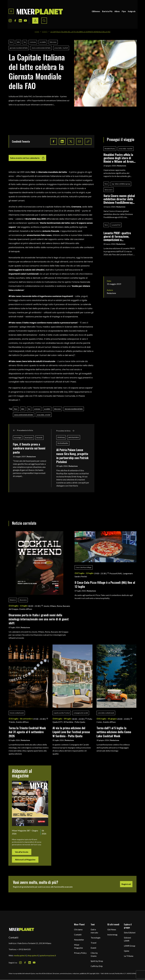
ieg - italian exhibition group (121, 184)
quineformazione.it (48, 955)
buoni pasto (29, 438)
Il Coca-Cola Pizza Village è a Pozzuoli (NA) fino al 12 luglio (105, 584)
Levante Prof (116, 225)
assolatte (43, 42)
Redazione (31, 456)
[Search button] (44, 21)
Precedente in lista (23, 430)
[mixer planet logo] (22, 929)
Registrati (126, 884)
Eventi (45, 32)
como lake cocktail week (106, 713)
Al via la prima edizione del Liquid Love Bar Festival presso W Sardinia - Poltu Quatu (71, 732)
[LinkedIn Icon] (20, 21)
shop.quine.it (33, 955)
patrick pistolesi (74, 437)
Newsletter (79, 940)
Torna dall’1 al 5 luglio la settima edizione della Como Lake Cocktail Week (114, 732)
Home (37, 32)
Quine (127, 951)
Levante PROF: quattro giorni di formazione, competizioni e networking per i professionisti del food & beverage (119, 236)
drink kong (61, 437)
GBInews (96, 11)
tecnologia (18, 438)
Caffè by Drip (97, 966)
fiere (11, 42)
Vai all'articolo (22, 852)
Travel (93, 943)
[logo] (40, 11)
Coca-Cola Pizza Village (84, 567)
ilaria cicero (109, 190)
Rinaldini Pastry (110, 149)
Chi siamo (78, 929)
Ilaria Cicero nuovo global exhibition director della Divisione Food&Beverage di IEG (119, 199)
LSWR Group (130, 946)
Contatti (78, 935)
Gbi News (112, 929)
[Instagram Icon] (10, 21)
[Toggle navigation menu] (11, 11)
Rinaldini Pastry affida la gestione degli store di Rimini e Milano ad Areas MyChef (119, 158)
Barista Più (107, 11)
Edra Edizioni (130, 933)
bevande (39, 438)
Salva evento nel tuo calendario (27, 158)
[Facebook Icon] (15, 21)
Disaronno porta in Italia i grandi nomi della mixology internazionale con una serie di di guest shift (39, 619)
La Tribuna (129, 956)
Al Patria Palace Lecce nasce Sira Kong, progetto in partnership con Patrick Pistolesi (72, 456)
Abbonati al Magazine (25, 860)
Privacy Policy (80, 953)
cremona (33, 42)
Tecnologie (96, 938)
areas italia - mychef (61, 48)
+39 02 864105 (24, 949)
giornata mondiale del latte (19, 48)
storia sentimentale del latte (41, 48)
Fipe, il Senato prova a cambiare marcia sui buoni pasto (29, 448)
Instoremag (112, 935)
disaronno (23, 600)
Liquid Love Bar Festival (62, 713)
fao (25, 42)
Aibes (117, 11)
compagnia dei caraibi (81, 713)
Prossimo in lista (65, 431)
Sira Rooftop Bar (63, 443)
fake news (53, 42)
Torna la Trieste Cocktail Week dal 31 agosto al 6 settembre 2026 (27, 732)
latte (18, 42)
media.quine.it (20, 955)
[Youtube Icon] (25, 21)
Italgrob (132, 11)
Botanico (13, 600)
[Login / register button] (35, 21)
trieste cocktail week (17, 713)
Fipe (124, 11)
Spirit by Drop (97, 961)
